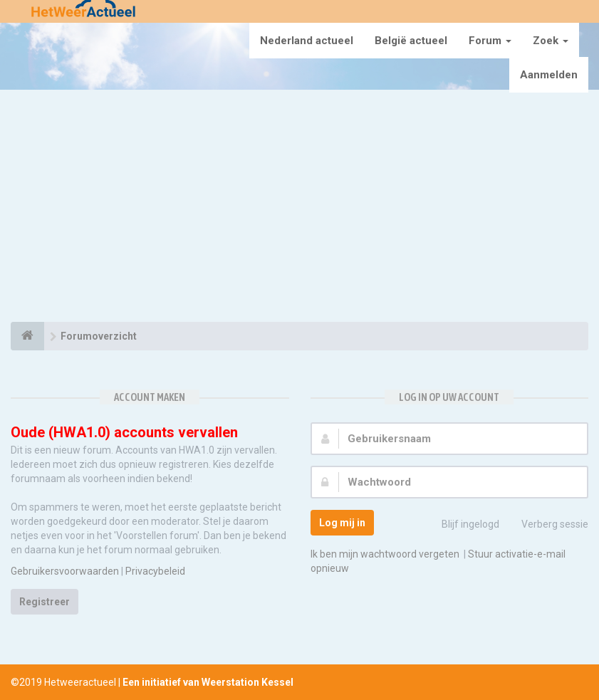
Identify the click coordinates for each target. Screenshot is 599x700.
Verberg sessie (547, 526)
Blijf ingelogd (463, 526)
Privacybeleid (155, 571)
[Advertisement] (299, 208)
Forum (490, 41)
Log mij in (342, 523)
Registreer (45, 602)
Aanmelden (549, 75)
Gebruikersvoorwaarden (65, 571)
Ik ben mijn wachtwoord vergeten (385, 554)
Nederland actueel (307, 41)
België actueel (411, 41)
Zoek (551, 41)
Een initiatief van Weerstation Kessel (208, 682)
